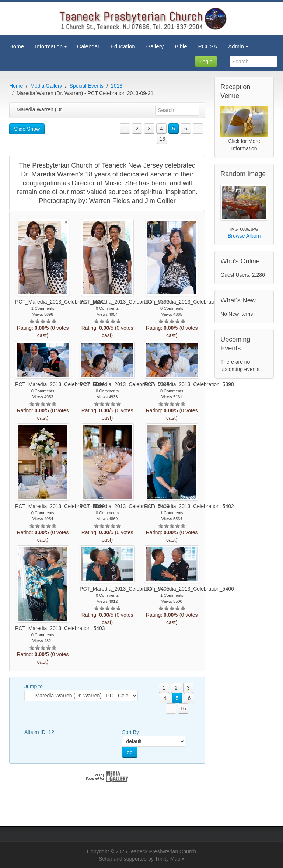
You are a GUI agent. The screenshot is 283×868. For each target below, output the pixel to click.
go (130, 752)
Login (206, 62)
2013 (117, 86)
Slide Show (27, 129)
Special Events (87, 86)
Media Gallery (46, 86)
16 (163, 139)
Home (16, 86)
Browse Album (244, 236)
